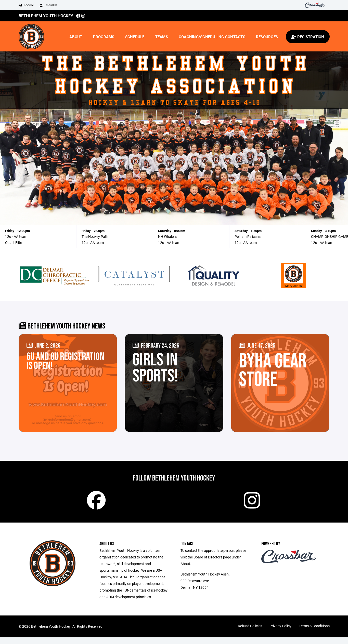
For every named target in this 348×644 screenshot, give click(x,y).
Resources (267, 37)
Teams (162, 37)
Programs (104, 37)
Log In (26, 5)
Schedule (135, 37)
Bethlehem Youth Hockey (46, 16)
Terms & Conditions (314, 632)
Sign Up (49, 5)
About (76, 37)
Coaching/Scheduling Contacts (212, 37)
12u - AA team (16, 236)
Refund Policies (250, 632)
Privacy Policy (280, 632)
